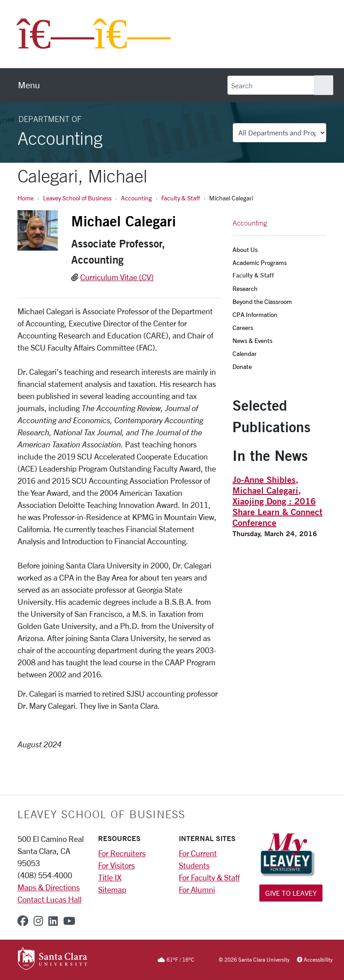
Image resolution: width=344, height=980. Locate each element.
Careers (243, 327)
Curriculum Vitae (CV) (117, 277)
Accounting (136, 198)
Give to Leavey (291, 893)
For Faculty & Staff (209, 877)
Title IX (110, 877)
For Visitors (116, 865)
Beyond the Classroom (262, 301)
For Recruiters (122, 853)
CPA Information (255, 314)
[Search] (271, 85)
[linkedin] (53, 921)
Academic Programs (260, 262)
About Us (245, 249)
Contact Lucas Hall (49, 899)
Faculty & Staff (181, 198)
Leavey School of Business (77, 198)
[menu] (29, 85)
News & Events (252, 340)
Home (26, 198)
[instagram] (38, 921)
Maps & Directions (49, 887)
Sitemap (112, 889)
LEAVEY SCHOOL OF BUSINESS (101, 814)
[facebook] (23, 921)
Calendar (245, 353)
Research (245, 288)
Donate (242, 366)
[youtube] (69, 921)
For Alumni (197, 889)
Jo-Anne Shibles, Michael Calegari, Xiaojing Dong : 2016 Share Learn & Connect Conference (277, 501)
